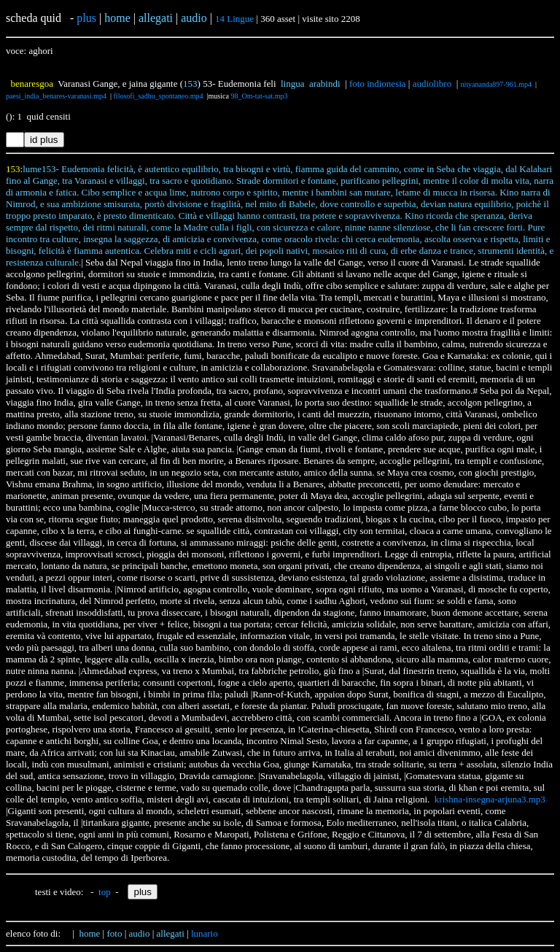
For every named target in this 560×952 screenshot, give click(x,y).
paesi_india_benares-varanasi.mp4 (56, 96)
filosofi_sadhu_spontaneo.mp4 (159, 96)
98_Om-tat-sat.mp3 (259, 96)
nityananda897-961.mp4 (496, 84)
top (105, 892)
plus (86, 18)
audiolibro (432, 84)
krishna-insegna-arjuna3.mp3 (490, 799)
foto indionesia (378, 84)
